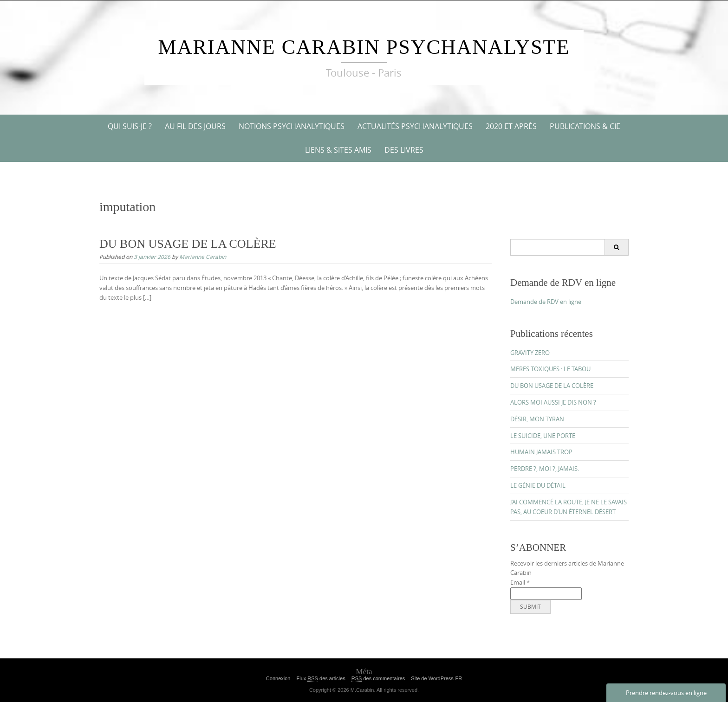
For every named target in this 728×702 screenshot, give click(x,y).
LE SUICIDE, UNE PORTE (543, 436)
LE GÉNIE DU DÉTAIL (538, 485)
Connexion (278, 678)
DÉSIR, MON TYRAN (537, 419)
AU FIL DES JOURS (195, 126)
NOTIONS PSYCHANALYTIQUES (292, 126)
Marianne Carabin (203, 257)
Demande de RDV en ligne (546, 302)
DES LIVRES (404, 150)
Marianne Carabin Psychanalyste (364, 47)
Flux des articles (321, 679)
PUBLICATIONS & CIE (585, 126)
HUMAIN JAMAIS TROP (541, 452)
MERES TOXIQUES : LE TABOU (550, 369)
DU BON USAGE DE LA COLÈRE (188, 244)
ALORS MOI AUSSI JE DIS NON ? (553, 402)
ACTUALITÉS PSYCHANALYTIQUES (415, 126)
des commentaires (378, 679)
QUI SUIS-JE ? (130, 126)
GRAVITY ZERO (530, 353)
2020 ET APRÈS (511, 126)
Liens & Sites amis (338, 150)
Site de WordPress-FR (436, 678)
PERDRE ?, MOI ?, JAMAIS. (545, 469)
